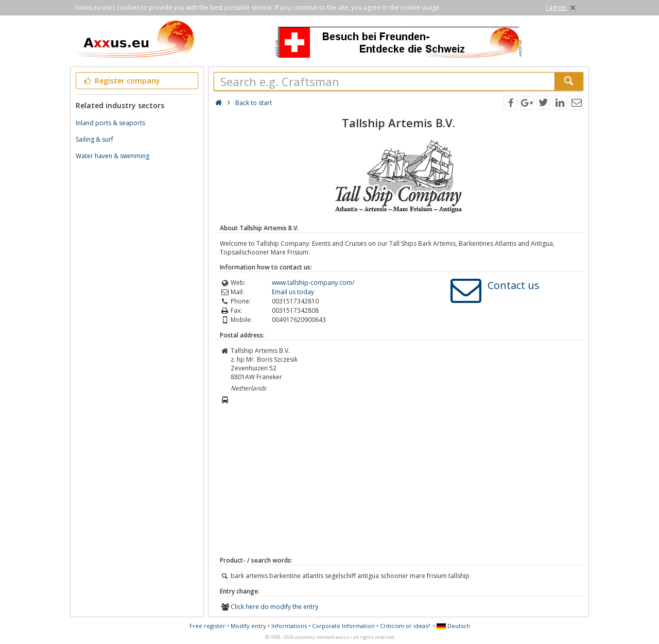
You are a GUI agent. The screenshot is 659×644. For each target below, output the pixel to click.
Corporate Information (343, 626)
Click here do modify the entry (274, 607)
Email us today (293, 292)
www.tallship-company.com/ (313, 283)
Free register (207, 626)
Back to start (254, 103)
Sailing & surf (94, 139)
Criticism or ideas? (405, 626)
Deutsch (453, 626)
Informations (289, 626)
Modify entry (248, 626)
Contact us (514, 285)
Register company (121, 81)
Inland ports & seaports (110, 123)
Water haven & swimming (112, 156)
